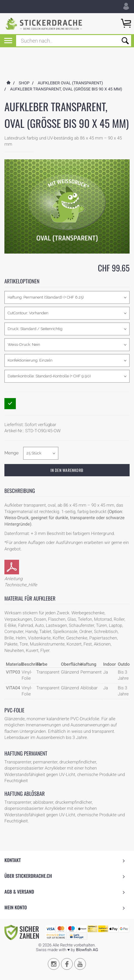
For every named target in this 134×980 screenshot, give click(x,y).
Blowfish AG (87, 937)
